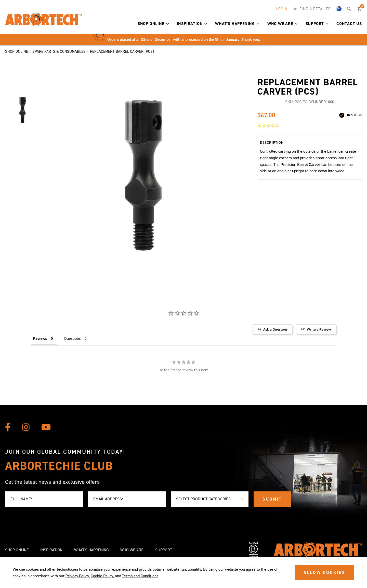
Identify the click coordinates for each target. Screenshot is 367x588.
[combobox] (210, 499)
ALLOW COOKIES (324, 572)
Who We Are (283, 24)
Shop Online (153, 24)
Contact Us (349, 24)
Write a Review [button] (319, 329)
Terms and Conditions (140, 576)
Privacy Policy (77, 576)
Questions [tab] (72, 338)
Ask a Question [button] (275, 329)
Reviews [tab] (40, 338)
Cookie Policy (102, 576)
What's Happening (237, 24)
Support (317, 24)
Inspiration (192, 24)
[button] (168, 24)
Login (282, 9)
